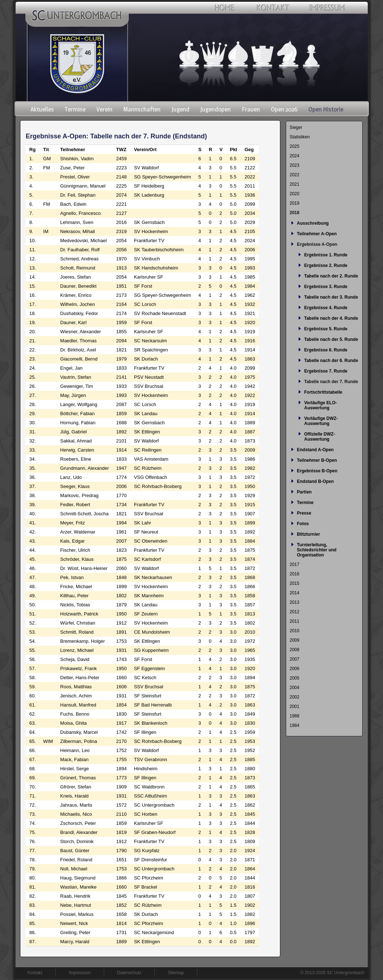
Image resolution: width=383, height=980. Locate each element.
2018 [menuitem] (295, 213)
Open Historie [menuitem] (326, 109)
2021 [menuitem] (295, 184)
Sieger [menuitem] (296, 127)
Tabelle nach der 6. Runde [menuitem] (331, 361)
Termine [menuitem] (75, 109)
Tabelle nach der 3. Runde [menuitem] (331, 297)
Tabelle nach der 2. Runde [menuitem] (331, 276)
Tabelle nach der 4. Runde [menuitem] (331, 318)
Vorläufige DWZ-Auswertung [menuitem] (321, 421)
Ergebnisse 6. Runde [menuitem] (326, 350)
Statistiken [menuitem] (300, 137)
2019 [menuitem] (295, 203)
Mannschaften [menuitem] (142, 109)
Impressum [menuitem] (80, 973)
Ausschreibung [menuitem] (313, 223)
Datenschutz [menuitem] (129, 973)
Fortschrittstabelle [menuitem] (323, 392)
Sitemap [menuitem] (176, 973)
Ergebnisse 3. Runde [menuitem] (326, 287)
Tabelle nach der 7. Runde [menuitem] (331, 382)
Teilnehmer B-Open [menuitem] (317, 460)
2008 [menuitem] (295, 650)
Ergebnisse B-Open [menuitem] (317, 471)
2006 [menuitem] (295, 669)
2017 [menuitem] (295, 564)
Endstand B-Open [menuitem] (315, 481)
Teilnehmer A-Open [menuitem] (317, 234)
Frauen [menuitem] (251, 109)
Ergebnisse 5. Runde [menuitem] (326, 329)
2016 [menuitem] (295, 574)
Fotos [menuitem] (303, 524)
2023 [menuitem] (295, 165)
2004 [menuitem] (295, 688)
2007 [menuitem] (295, 659)
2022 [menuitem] (295, 175)
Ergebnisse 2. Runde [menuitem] (326, 265)
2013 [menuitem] (295, 602)
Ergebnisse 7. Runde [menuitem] (326, 371)
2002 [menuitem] (295, 697)
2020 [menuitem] (295, 194)
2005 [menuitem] (295, 678)
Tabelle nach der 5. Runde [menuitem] (331, 339)
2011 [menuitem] (295, 621)
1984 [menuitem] (295, 725)
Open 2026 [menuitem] (284, 109)
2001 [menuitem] (295, 707)
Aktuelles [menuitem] (42, 109)
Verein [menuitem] (104, 109)
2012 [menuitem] (295, 612)
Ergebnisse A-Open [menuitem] (317, 244)
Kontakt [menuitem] (35, 973)
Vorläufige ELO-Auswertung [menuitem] (321, 405)
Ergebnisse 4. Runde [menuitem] (326, 308)
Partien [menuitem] (305, 492)
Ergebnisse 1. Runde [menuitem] (326, 255)
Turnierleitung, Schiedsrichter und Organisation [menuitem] (317, 550)
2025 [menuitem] (295, 146)
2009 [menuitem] (295, 640)
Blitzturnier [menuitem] (309, 534)
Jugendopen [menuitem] (216, 109)
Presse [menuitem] (304, 513)
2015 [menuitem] (295, 583)
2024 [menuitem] (295, 156)
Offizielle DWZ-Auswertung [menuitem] (320, 437)
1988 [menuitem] (295, 716)
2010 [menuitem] (295, 631)
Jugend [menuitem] (180, 109)
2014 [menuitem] (295, 593)
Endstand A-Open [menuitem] (315, 450)
